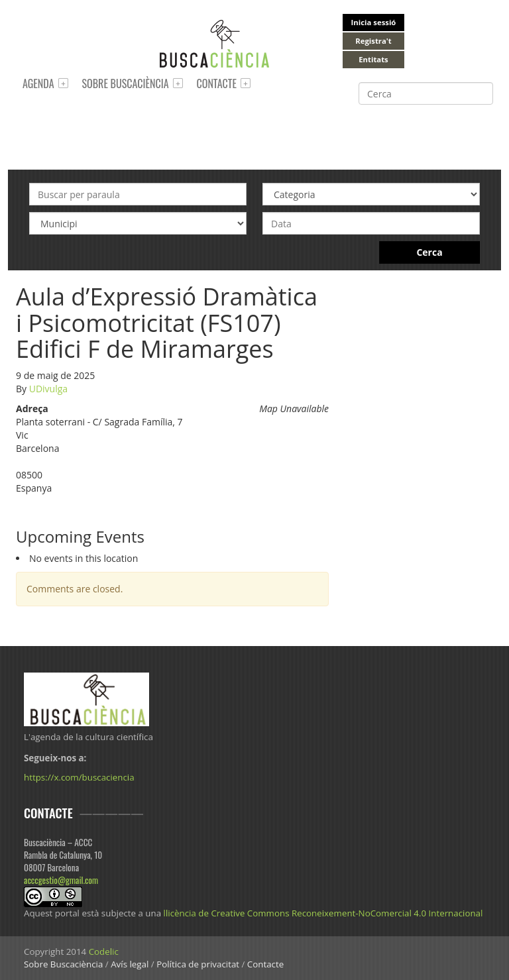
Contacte (217, 83)
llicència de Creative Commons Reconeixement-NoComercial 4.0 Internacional (323, 913)
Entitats (373, 59)
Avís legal (130, 964)
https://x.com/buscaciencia (79, 777)
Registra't (373, 41)
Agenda (38, 83)
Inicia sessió (374, 22)
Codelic (104, 952)
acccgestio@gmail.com (61, 880)
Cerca (429, 252)
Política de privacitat (198, 964)
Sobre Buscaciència (126, 83)
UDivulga (48, 389)
